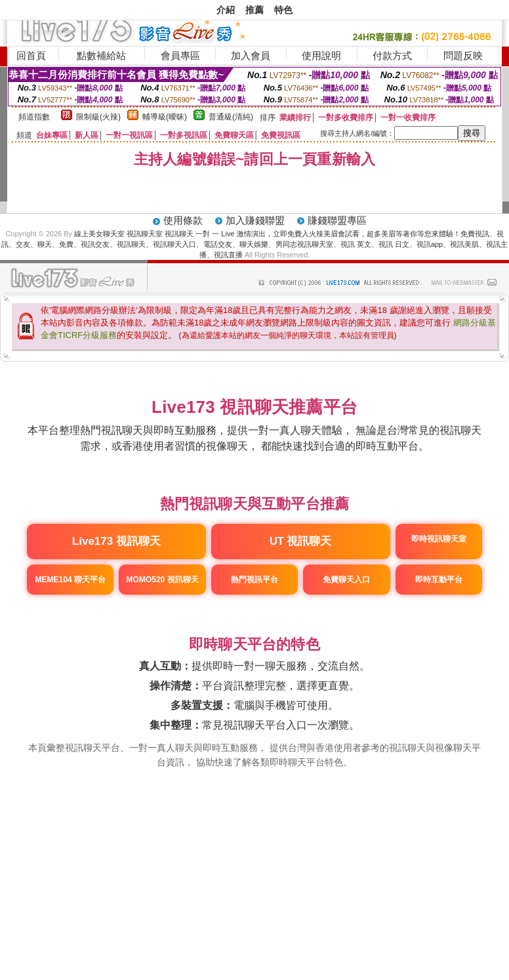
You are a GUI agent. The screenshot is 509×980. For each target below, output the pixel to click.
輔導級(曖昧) (165, 117)
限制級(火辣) (98, 117)
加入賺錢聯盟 (255, 220)
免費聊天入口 (346, 580)
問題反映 (463, 55)
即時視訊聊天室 (439, 539)
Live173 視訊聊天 (116, 541)
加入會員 (251, 55)
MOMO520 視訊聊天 (163, 580)
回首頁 (31, 55)
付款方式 (392, 55)
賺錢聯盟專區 (337, 220)
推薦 (254, 10)
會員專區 (180, 55)
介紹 (226, 10)
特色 (283, 10)
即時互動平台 (439, 580)
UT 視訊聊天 (301, 541)
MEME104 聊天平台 (71, 580)
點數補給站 (101, 55)
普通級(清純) (231, 117)
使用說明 (321, 55)
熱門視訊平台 (254, 580)
